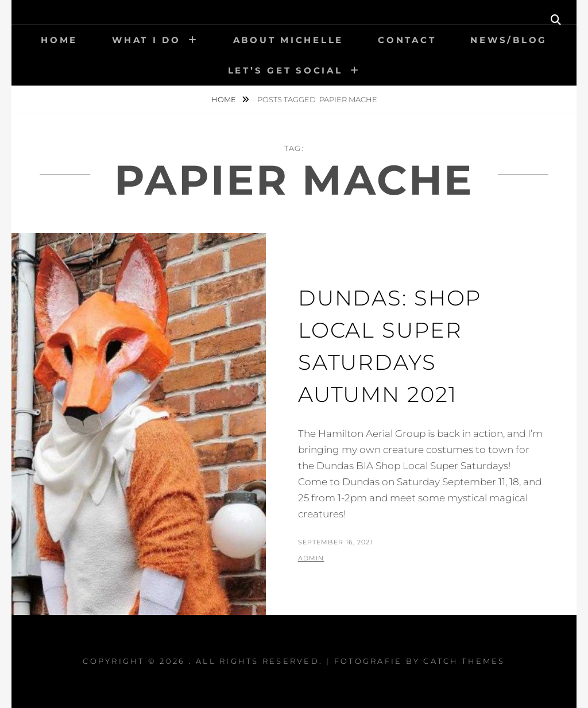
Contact (407, 40)
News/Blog (509, 40)
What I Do (146, 40)
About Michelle (289, 40)
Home (59, 40)
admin (311, 558)
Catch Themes (464, 661)
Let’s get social (285, 70)
